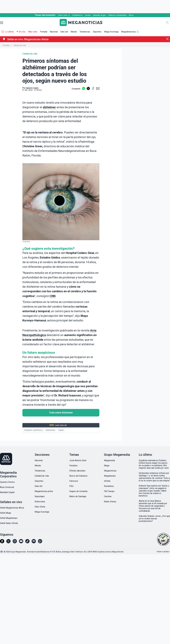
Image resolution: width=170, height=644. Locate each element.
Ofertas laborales (77, 471)
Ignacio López (32, 88)
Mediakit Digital (7, 492)
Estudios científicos (33, 430)
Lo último (10, 32)
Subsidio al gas (99, 15)
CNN (53, 296)
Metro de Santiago (78, 496)
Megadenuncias (128, 32)
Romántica (109, 486)
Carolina (108, 496)
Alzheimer (51, 430)
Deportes (97, 32)
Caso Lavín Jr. (64, 15)
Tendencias (85, 32)
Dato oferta (40, 507)
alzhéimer (49, 107)
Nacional (54, 32)
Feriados (73, 466)
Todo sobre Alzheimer (61, 413)
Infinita (107, 481)
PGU (71, 486)
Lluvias (88, 15)
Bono (131, 15)
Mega (107, 466)
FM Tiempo (109, 491)
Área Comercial (7, 487)
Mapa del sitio (118, 552)
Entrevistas (40, 502)
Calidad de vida (20, 45)
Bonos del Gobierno (78, 476)
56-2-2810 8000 (90, 552)
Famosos (74, 481)
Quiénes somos (105, 552)
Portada (44, 32)
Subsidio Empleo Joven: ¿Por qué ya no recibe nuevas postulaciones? (154, 519)
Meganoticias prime (44, 491)
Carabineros (77, 15)
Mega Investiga (111, 32)
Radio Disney (110, 502)
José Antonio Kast (78, 460)
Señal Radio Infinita (9, 523)
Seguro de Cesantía (78, 491)
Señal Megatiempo (9, 518)
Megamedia (109, 460)
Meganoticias (110, 471)
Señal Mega (5, 513)
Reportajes (40, 496)
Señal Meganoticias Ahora (12, 508)
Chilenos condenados (117, 15)
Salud (61, 430)
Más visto (33, 32)
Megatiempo (110, 476)
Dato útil (64, 32)
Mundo (74, 32)
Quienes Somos (7, 482)
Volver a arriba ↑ (163, 552)
